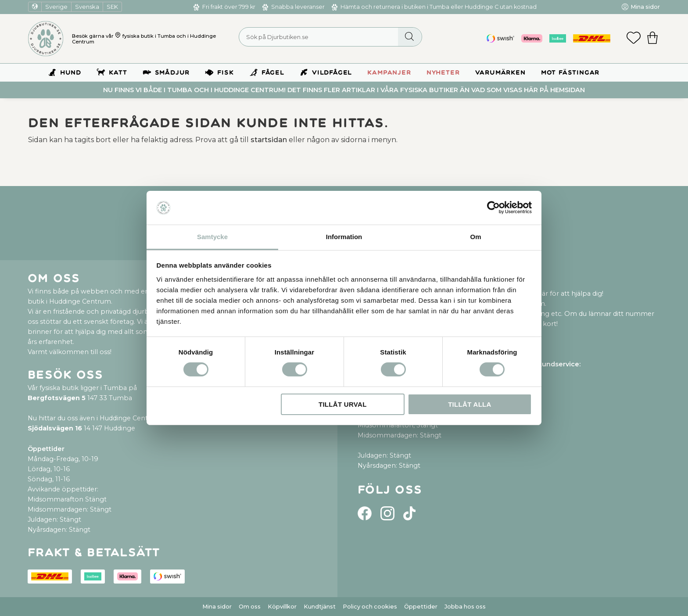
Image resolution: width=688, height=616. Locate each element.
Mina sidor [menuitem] (645, 7)
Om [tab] (475, 237)
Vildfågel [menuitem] (332, 73)
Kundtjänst (320, 607)
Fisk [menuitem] (225, 73)
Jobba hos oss (465, 607)
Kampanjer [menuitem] (389, 73)
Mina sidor (217, 607)
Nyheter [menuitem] (443, 73)
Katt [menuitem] (118, 73)
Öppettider (421, 607)
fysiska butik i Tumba (149, 36)
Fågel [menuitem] (273, 73)
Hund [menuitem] (71, 73)
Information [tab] (344, 237)
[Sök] (410, 37)
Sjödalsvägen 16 (55, 428)
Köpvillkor (282, 607)
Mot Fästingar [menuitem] (570, 73)
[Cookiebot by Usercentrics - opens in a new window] (493, 208)
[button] (634, 39)
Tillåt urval (343, 404)
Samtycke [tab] (212, 237)
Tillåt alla (470, 404)
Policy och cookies (370, 607)
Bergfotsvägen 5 (57, 398)
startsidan (269, 140)
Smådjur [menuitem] (172, 73)
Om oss (250, 607)
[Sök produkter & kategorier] (330, 37)
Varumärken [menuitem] (500, 73)
